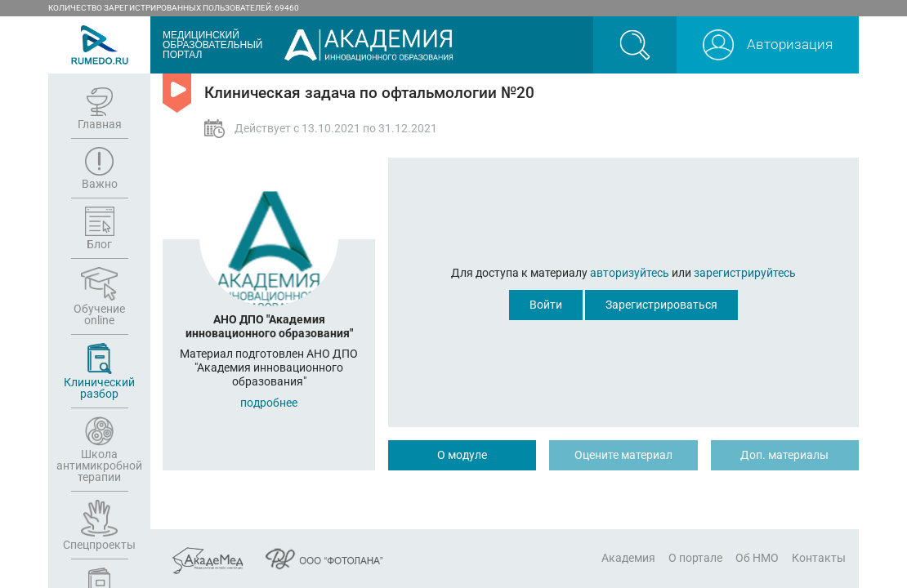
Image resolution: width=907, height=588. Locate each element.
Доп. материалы (784, 455)
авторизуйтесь (630, 273)
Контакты (819, 558)
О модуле (462, 455)
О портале (695, 558)
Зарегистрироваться (661, 305)
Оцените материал (623, 455)
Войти (546, 305)
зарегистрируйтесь (745, 273)
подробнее (269, 403)
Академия (628, 558)
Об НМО (757, 558)
